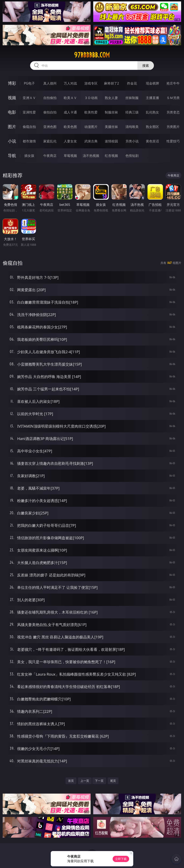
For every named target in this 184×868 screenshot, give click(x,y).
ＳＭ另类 (173, 98)
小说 (12, 141)
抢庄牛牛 (173, 83)
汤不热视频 (91, 156)
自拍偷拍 (50, 98)
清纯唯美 (132, 127)
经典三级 (132, 112)
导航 (12, 156)
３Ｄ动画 (91, 98)
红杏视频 (111, 156)
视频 (12, 98)
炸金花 (132, 83)
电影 (12, 112)
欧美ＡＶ (70, 98)
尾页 (113, 781)
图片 (12, 127)
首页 (71, 781)
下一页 (99, 781)
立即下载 (121, 859)
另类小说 (132, 141)
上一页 (85, 781)
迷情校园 (111, 141)
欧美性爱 (91, 112)
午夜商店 (50, 156)
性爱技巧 (173, 141)
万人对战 (70, 83)
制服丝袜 (111, 112)
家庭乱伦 (50, 141)
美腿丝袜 (111, 127)
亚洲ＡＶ (29, 98)
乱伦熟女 (152, 112)
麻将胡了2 (111, 83)
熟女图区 (152, 127)
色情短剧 (132, 156)
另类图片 (173, 127)
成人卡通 (70, 112)
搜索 (146, 66)
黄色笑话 (152, 141)
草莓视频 (70, 156)
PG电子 (29, 83)
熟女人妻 (111, 98)
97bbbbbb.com (92, 55)
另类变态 (173, 112)
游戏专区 (91, 83)
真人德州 (50, 83)
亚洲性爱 (29, 112)
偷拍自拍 (50, 112)
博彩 (12, 83)
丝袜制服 (132, 98)
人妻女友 (70, 141)
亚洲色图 (50, 127)
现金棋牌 (152, 83)
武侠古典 (91, 141)
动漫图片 (91, 127)
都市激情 (29, 141)
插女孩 (29, 156)
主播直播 (152, 98)
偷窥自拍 (29, 127)
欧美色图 (70, 127)
